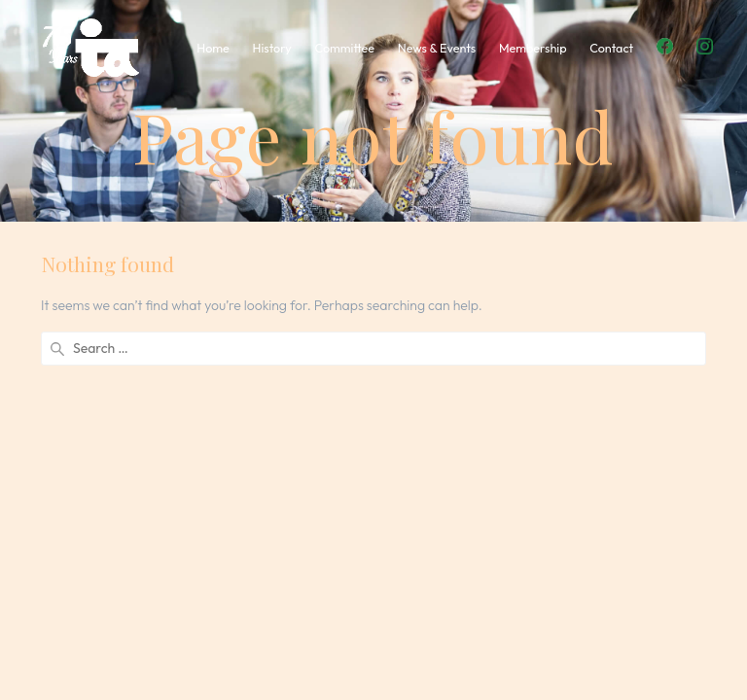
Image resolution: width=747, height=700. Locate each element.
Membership (533, 48)
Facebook (665, 46)
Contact (611, 48)
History (272, 48)
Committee (344, 48)
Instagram (705, 46)
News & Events (437, 48)
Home (213, 48)
